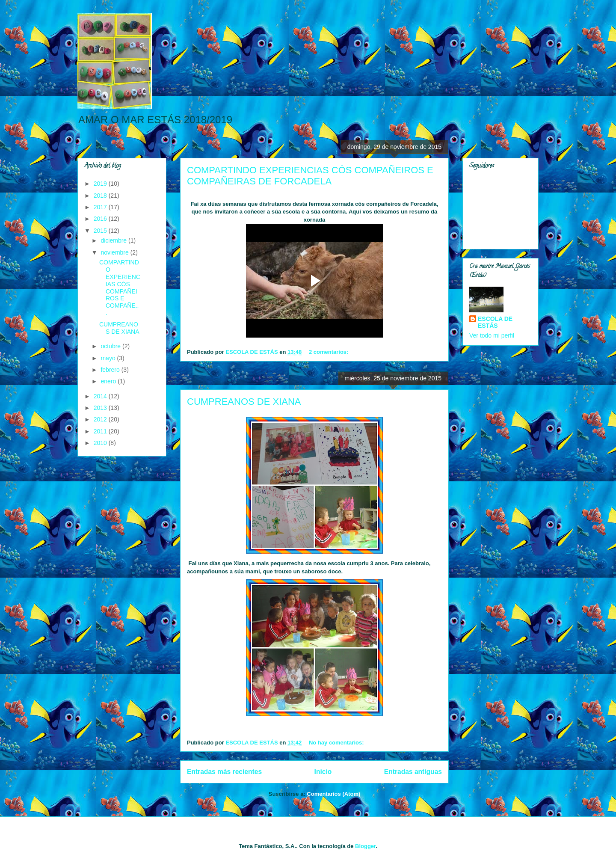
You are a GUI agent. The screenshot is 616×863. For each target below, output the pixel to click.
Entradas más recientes (224, 772)
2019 (101, 184)
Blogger (365, 846)
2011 (101, 431)
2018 (101, 196)
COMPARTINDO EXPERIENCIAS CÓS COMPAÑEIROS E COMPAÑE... (120, 288)
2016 (101, 219)
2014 (101, 396)
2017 (101, 207)
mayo (109, 358)
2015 (101, 231)
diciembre (114, 240)
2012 (101, 419)
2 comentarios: (329, 352)
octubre (111, 346)
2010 (101, 443)
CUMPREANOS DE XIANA (244, 402)
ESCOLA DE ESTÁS (495, 322)
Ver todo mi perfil (492, 335)
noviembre (115, 252)
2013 (101, 408)
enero (109, 381)
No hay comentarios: (337, 743)
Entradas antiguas (413, 772)
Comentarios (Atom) (333, 794)
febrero (111, 370)
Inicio (323, 772)
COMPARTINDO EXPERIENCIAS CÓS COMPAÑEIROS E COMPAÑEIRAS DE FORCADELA (310, 176)
